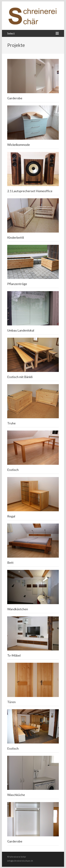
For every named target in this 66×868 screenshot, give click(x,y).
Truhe (11, 423)
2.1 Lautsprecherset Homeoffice (30, 191)
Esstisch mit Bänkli (20, 377)
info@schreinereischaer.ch (20, 861)
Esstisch (13, 470)
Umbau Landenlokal (21, 330)
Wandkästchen (18, 609)
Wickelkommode (19, 145)
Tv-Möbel (14, 655)
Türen (11, 702)
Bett (10, 563)
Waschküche (16, 795)
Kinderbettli (16, 237)
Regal (11, 516)
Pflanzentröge (17, 284)
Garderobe (15, 98)
